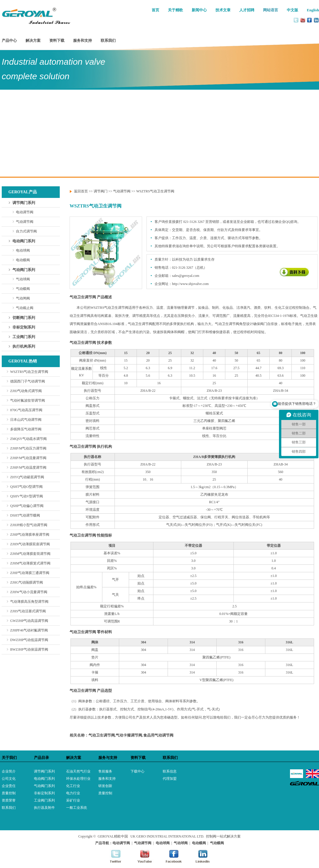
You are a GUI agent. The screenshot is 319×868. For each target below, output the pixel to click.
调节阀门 (101, 191)
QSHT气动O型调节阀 (26, 487)
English (313, 10)
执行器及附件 (44, 808)
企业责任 (9, 786)
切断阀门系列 (24, 318)
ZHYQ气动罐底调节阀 (27, 477)
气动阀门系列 (24, 270)
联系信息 (170, 771)
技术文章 (223, 10)
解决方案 (33, 40)
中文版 (292, 10)
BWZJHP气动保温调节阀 (29, 649)
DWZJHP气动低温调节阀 (29, 640)
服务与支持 (108, 758)
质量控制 (9, 793)
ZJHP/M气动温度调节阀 (28, 468)
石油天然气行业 (78, 771)
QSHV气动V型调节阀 (27, 496)
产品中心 (9, 40)
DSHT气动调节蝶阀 (25, 515)
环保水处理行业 (78, 779)
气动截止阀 (25, 308)
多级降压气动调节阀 (26, 429)
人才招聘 (247, 10)
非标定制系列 (24, 327)
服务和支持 (83, 40)
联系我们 (108, 40)
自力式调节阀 (26, 231)
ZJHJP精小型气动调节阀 (29, 525)
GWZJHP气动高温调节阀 (29, 621)
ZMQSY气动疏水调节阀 (28, 439)
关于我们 (9, 758)
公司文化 (9, 779)
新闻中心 (199, 10)
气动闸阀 (23, 298)
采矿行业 (73, 800)
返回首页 (81, 191)
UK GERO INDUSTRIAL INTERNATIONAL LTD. (167, 836)
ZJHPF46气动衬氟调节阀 (29, 630)
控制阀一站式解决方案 (223, 836)
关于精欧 (175, 10)
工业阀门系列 (24, 337)
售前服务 (105, 771)
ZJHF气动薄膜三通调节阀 (30, 573)
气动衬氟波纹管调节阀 (28, 400)
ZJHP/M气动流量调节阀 (28, 458)
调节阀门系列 (24, 203)
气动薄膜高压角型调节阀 (29, 602)
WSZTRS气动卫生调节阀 (29, 372)
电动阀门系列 (24, 241)
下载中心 (137, 771)
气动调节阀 (25, 222)
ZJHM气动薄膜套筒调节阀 (30, 554)
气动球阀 (23, 279)
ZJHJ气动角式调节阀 (26, 391)
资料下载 (57, 40)
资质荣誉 (9, 800)
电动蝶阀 (23, 260)
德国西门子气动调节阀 (28, 381)
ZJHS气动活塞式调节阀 (28, 611)
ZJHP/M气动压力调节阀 (28, 448)
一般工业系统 (77, 808)
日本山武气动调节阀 (26, 420)
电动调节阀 (25, 212)
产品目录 (41, 758)
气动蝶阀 (23, 289)
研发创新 (105, 786)
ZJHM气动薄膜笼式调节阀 (30, 563)
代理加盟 (170, 779)
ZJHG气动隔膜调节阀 (27, 582)
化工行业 (73, 786)
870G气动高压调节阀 (26, 410)
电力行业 (73, 793)
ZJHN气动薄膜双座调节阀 (30, 544)
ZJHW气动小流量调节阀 (29, 592)
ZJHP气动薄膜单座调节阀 (30, 535)
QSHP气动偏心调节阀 (27, 506)
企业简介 (9, 771)
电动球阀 (23, 250)
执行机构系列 (24, 346)
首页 (155, 10)
